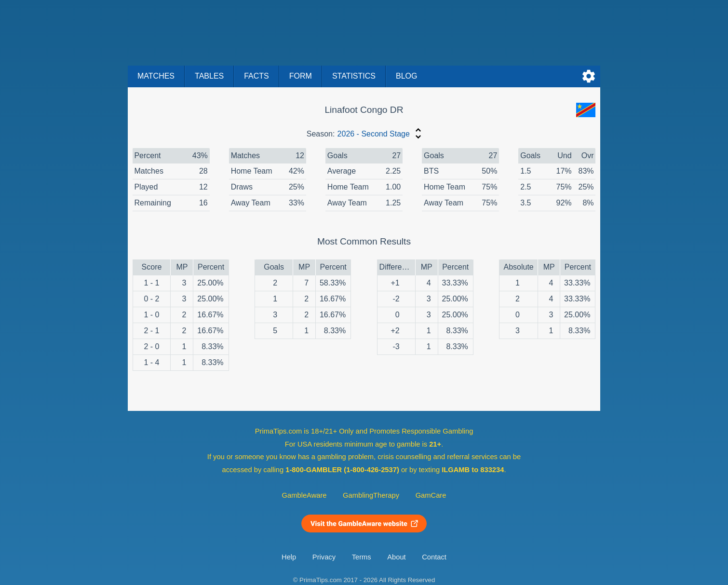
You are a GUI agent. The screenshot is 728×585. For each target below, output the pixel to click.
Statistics (354, 76)
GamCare (431, 495)
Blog (406, 76)
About (396, 557)
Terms (362, 557)
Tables (209, 76)
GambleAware (304, 495)
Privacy (324, 557)
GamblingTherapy (371, 495)
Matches (156, 76)
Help (289, 557)
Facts (256, 76)
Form (301, 76)
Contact (434, 557)
